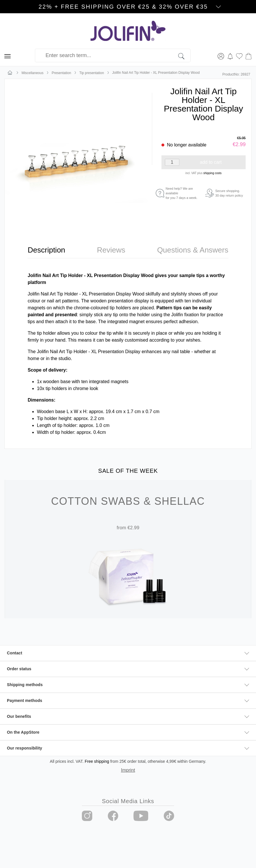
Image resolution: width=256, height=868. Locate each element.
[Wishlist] (239, 55)
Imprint (128, 770)
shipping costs (212, 173)
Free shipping (97, 761)
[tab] (46, 250)
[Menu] (7, 55)
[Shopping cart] (249, 55)
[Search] (184, 55)
